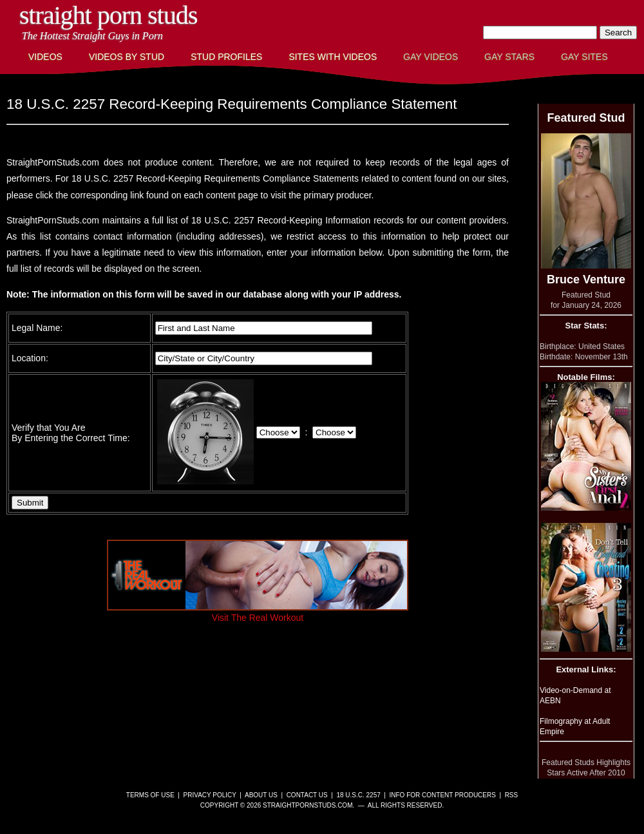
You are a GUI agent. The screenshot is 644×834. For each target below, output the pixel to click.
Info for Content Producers (443, 795)
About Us (261, 795)
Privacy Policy (210, 795)
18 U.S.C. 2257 (358, 795)
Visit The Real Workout (258, 612)
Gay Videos (431, 57)
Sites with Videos (333, 57)
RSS (512, 795)
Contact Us (307, 795)
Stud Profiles (226, 57)
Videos (45, 57)
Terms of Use (150, 795)
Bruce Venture (586, 280)
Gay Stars (509, 57)
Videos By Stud (127, 57)
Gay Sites (584, 57)
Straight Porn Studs (109, 15)
